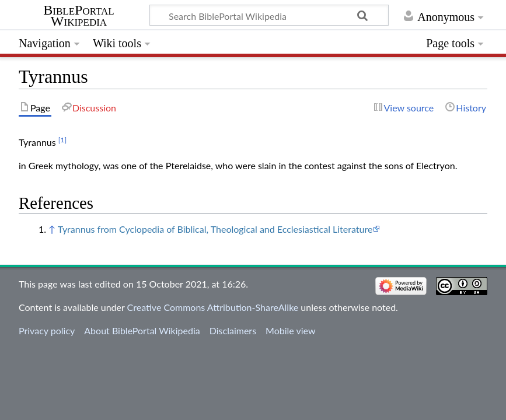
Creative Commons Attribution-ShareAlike (213, 307)
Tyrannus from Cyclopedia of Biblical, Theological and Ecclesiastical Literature (215, 229)
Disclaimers (233, 330)
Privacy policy (47, 330)
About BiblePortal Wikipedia (142, 330)
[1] (62, 140)
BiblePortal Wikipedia (78, 16)
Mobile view (290, 330)
